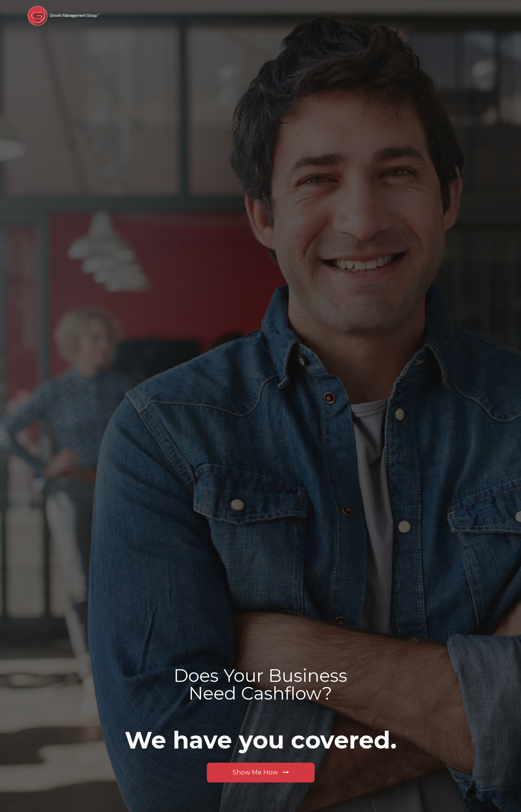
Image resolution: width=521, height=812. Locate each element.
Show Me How (261, 772)
